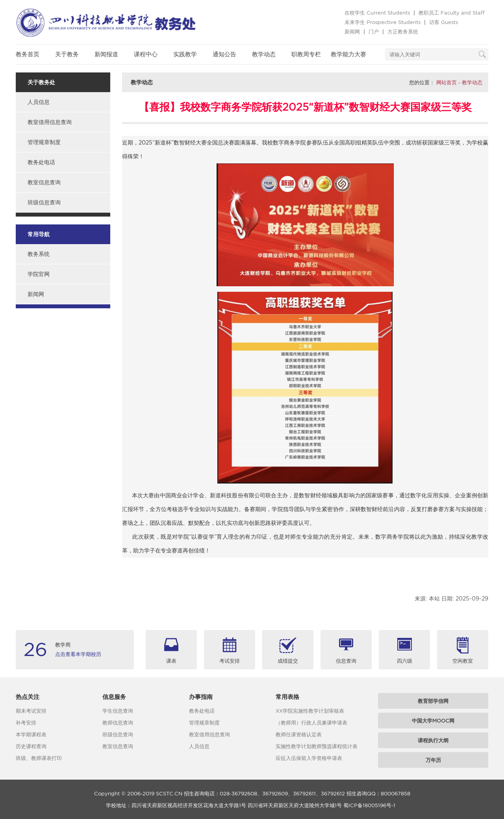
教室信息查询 (44, 182)
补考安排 (26, 723)
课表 (171, 661)
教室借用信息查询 (50, 122)
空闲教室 (463, 661)
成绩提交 (288, 661)
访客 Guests (444, 22)
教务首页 (28, 54)
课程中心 (146, 54)
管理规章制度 (44, 142)
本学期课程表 (31, 734)
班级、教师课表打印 (39, 758)
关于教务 (67, 54)
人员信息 (39, 102)
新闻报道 (106, 54)
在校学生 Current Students (377, 13)
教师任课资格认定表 (299, 734)
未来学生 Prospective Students (383, 22)
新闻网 (352, 31)
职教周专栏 (306, 54)
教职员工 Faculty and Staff (452, 13)
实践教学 (185, 54)
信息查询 (346, 661)
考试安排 (230, 661)
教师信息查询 (118, 723)
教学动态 (264, 54)
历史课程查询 (31, 746)
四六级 (405, 661)
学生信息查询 (118, 711)
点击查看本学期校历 (78, 654)
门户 (374, 31)
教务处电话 (41, 162)
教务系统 (39, 254)
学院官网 (39, 274)
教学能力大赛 (348, 54)
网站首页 (447, 82)
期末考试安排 (31, 711)
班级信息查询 (44, 202)
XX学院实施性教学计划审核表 (310, 711)
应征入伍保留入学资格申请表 (309, 758)
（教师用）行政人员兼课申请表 (311, 723)
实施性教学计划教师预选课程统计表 (317, 746)
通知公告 (224, 54)
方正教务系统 (403, 31)
